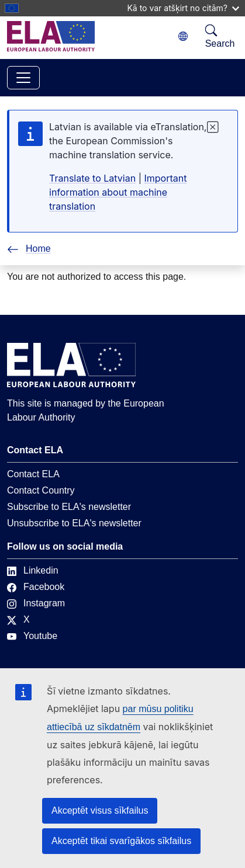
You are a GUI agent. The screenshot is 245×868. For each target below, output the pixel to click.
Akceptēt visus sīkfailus (100, 810)
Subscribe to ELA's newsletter (69, 507)
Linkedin (33, 570)
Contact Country (41, 490)
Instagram (36, 603)
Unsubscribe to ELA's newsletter (74, 523)
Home (29, 249)
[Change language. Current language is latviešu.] (183, 37)
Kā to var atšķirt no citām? (183, 8)
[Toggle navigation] (23, 78)
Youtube (32, 636)
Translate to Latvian (92, 178)
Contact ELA (33, 474)
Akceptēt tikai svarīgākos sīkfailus (121, 841)
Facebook (36, 587)
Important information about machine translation (118, 192)
